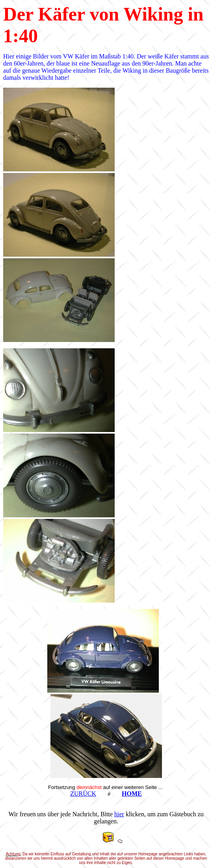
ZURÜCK (83, 794)
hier (119, 814)
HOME (132, 794)
